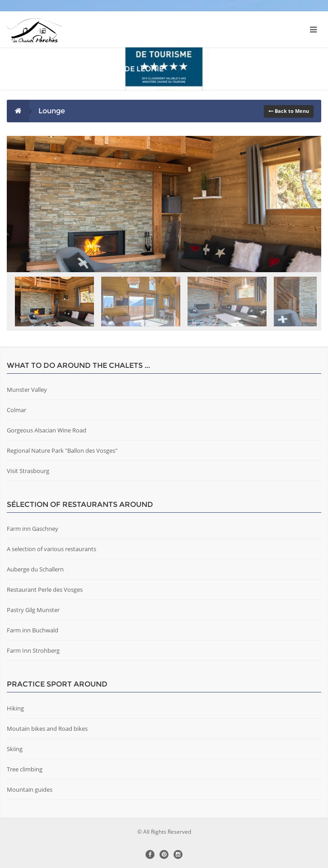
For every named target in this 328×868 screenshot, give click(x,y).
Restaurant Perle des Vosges (45, 589)
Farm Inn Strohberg (33, 650)
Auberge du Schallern (35, 569)
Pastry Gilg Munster (33, 610)
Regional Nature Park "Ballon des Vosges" (62, 450)
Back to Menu (289, 111)
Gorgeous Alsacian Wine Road (47, 430)
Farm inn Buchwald (33, 630)
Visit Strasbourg (28, 471)
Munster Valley (27, 390)
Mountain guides (30, 789)
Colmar (16, 410)
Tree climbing (25, 769)
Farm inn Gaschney (33, 529)
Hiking (15, 708)
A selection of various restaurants (52, 549)
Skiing (15, 749)
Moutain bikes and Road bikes (47, 729)
